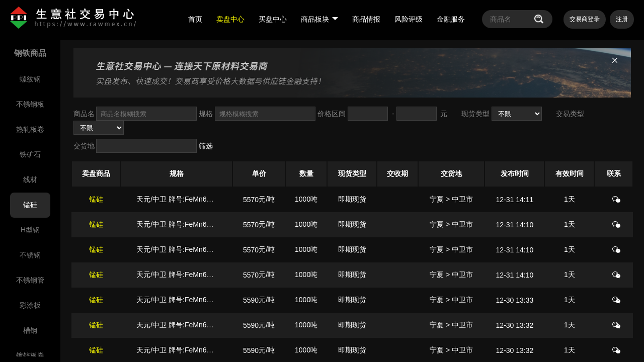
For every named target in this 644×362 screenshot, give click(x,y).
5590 (251, 300)
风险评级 (409, 19)
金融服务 (451, 19)
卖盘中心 (230, 19)
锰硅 (96, 199)
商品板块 (319, 19)
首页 (195, 19)
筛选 (206, 146)
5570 (251, 200)
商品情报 (366, 19)
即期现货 (352, 199)
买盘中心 (273, 19)
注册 (622, 19)
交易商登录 (585, 19)
